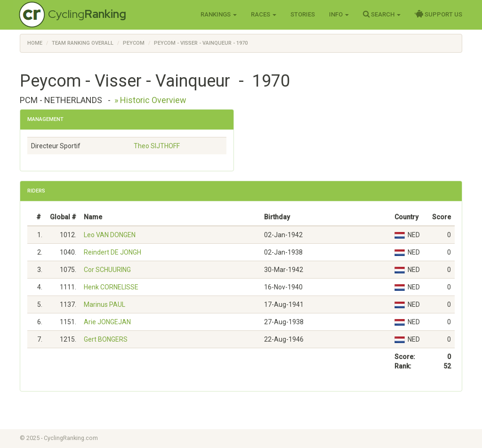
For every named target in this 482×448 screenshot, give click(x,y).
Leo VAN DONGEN (110, 235)
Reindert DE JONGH (112, 252)
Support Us (438, 14)
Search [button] (382, 14)
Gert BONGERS (106, 339)
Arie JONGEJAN (107, 322)
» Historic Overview (150, 100)
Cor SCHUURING (107, 270)
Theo (157, 146)
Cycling (87, 14)
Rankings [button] (219, 14)
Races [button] (264, 14)
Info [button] (339, 14)
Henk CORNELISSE (111, 287)
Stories (303, 14)
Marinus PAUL (104, 304)
